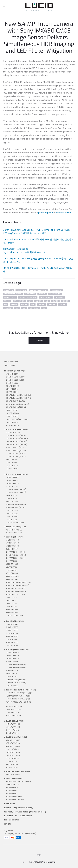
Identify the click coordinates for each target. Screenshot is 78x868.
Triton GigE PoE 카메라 (14, 537)
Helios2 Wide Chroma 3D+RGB (19, 782)
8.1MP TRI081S (11, 567)
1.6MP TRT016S (11, 520)
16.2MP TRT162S (12, 486)
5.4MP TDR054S (12, 576)
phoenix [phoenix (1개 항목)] (42, 294)
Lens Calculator (12, 820)
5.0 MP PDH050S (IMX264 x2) (17, 404)
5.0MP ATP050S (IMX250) (16, 683)
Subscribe (39, 341)
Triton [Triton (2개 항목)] (7, 301)
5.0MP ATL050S (12, 642)
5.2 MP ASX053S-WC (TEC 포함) (19, 693)
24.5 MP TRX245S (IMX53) (16, 435)
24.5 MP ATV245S (13, 724)
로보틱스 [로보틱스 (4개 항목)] (55, 301)
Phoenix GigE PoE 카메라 (15, 371)
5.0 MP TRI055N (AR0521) (16, 594)
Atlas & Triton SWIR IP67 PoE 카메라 (20, 690)
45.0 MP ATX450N (13, 746)
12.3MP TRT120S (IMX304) (16, 492)
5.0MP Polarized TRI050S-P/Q (18, 585)
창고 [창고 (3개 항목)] (17, 308)
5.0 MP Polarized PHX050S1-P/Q (18, 395)
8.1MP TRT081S (11, 495)
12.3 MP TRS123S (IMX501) (16, 555)
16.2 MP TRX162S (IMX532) (16, 448)
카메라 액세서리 (10, 365)
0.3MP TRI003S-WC (14, 715)
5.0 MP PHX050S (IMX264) (16, 407)
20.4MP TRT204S (12, 480)
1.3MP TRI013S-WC (13, 712)
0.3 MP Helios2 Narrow (15, 800)
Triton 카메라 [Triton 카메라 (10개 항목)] (19, 301)
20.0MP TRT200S (12, 483)
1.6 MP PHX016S (12, 422)
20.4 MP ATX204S (13, 755)
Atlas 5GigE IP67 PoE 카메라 (16, 649)
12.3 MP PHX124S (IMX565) (16, 377)
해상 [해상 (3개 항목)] (44, 308)
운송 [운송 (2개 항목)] (33, 305)
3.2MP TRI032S (11, 597)
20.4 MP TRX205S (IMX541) (16, 445)
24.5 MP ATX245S (13, 752)
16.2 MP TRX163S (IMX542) (16, 451)
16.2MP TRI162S (12, 549)
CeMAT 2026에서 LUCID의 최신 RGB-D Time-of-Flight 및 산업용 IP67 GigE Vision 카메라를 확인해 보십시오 (37, 232)
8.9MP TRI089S (12, 564)
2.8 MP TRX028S (12, 469)
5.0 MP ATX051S (12, 767)
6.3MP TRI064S (12, 573)
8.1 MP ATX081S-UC (13, 774)
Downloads (10, 804)
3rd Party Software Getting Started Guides (25, 812)
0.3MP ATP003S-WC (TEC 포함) (18, 702)
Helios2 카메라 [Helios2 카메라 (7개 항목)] (56, 290)
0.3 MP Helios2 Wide (14, 797)
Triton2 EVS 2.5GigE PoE (15, 527)
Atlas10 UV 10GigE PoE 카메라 (17, 771)
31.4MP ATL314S (12, 624)
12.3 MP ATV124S (12, 733)
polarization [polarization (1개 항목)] (10, 297)
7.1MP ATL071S (11, 639)
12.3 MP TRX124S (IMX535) (16, 454)
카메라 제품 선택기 (11, 361)
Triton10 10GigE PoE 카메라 (16, 429)
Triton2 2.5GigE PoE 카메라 (16, 474)
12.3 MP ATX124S (12, 761)
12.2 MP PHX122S (12, 383)
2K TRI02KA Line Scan (14, 616)
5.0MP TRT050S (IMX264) (16, 508)
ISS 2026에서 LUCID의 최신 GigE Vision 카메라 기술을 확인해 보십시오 (24, 251)
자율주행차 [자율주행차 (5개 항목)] (52, 305)
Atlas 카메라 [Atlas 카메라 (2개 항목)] (21, 290)
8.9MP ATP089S (12, 671)
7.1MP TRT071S (11, 499)
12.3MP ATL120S (12, 633)
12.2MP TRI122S (11, 561)
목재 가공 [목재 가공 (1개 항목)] (65, 301)
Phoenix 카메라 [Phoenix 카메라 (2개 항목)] (55, 294)
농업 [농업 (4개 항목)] (47, 301)
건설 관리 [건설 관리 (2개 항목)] (38, 301)
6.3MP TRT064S (12, 502)
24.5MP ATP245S (12, 652)
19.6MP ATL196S (12, 627)
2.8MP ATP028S (12, 686)
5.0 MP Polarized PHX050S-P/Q (18, 398)
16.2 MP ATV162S (12, 730)
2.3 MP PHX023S (12, 416)
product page (46, 213)
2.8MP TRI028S (12, 601)
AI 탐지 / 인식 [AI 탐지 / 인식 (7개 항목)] (8, 290)
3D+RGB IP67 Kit (12, 784)
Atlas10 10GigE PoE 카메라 (16, 737)
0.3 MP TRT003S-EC (14, 533)
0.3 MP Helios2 (11, 791)
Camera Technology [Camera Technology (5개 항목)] (39, 290)
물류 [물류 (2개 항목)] (6, 305)
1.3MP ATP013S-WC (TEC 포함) (18, 699)
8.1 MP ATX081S (12, 764)
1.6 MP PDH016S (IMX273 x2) (17, 419)
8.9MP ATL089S (12, 636)
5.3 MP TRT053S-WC (14, 706)
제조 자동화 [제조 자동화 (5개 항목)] (8, 308)
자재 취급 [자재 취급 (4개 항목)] (62, 305)
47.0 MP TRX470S (13, 432)
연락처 (39, 855)
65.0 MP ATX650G (13, 740)
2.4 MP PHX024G (12, 413)
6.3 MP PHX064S (12, 392)
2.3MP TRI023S (11, 603)
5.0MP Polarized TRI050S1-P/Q (18, 582)
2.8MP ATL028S (12, 645)
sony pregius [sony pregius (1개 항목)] (46, 297)
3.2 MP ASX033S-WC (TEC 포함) (18, 696)
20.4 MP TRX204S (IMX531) (16, 442)
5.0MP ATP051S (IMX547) (16, 680)
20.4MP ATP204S (12, 655)
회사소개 (8, 824)
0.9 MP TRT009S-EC (14, 530)
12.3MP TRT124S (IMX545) (16, 489)
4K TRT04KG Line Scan (15, 523)
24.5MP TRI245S (12, 540)
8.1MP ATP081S (11, 674)
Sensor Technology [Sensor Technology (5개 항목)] (28, 297)
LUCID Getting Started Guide (19, 808)
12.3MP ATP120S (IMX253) (16, 668)
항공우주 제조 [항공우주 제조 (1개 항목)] (34, 308)
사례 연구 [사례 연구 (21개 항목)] (14, 305)
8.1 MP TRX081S (12, 460)
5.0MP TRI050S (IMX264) (16, 591)
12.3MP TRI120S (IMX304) (15, 558)
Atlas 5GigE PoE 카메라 (14, 621)
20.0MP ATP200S (12, 658)
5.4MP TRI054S (12, 579)
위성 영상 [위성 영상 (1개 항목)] (41, 305)
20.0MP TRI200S (12, 546)
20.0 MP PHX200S (13, 374)
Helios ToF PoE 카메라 (14, 778)
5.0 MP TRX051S (12, 466)
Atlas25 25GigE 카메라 (14, 721)
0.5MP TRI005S (12, 609)
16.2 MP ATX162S (12, 758)
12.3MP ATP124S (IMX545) (16, 665)
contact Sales (63, 213)
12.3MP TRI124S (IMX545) (16, 552)
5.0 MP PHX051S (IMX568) (16, 401)
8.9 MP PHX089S (12, 386)
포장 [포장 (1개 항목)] (24, 308)
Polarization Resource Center (18, 816)
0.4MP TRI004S (12, 613)
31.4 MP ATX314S (12, 749)
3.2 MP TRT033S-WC (14, 709)
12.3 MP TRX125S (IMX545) (16, 457)
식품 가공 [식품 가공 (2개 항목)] (24, 305)
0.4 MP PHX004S (12, 425)
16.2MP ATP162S (12, 662)
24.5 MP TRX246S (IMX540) (17, 438)
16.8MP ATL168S (12, 630)
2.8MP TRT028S (12, 511)
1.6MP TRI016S (11, 607)
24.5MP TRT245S (12, 477)
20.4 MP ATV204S (13, 727)
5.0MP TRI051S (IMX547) (15, 588)
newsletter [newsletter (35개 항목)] (30, 294)
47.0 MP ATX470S (13, 743)
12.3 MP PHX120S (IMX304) (16, 380)
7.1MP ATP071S (11, 677)
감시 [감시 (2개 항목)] (30, 301)
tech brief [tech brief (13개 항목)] (59, 297)
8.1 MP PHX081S (12, 389)
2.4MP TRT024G (12, 514)
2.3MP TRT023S (12, 517)
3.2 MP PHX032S (12, 410)
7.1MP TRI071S (11, 570)
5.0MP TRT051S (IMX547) (16, 505)
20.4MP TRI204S (12, 543)
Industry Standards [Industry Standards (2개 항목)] (13, 294)
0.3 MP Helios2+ (12, 788)
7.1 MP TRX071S (12, 463)
